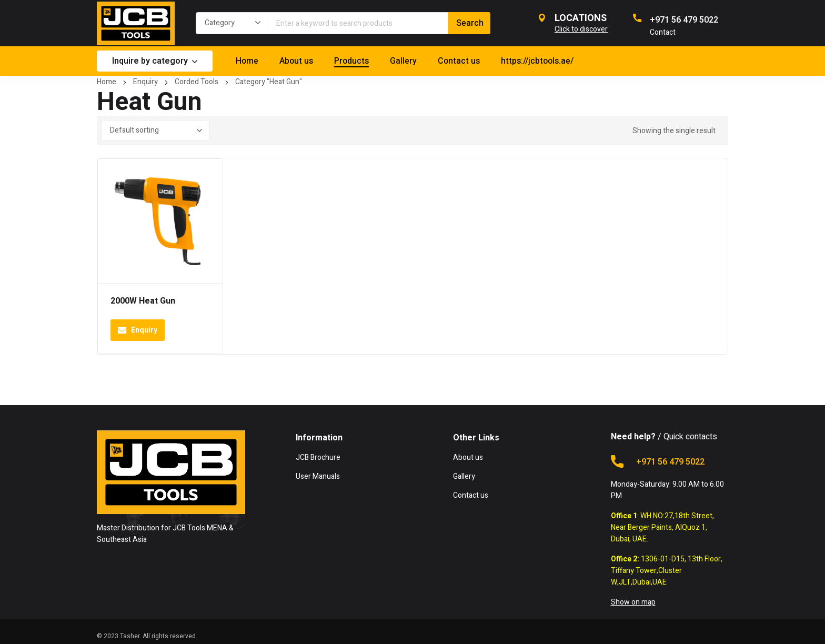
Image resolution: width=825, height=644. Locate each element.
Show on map (633, 602)
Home (107, 82)
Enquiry (145, 82)
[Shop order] (155, 130)
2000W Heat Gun (143, 301)
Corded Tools (197, 82)
